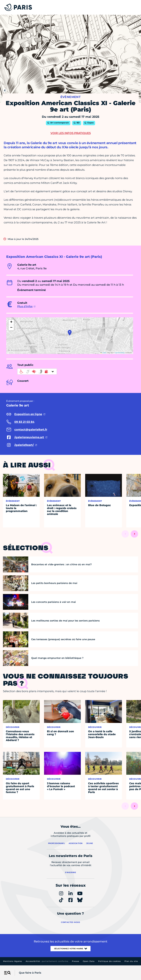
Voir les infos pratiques (71, 133)
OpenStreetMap (120, 353)
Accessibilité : (47, 961)
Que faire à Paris (30, 973)
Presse (76, 961)
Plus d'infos (25, 306)
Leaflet (103, 353)
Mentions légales (13, 961)
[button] (70, 333)
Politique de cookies (110, 961)
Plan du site (131, 961)
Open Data (89, 961)
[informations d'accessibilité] (37, 372)
